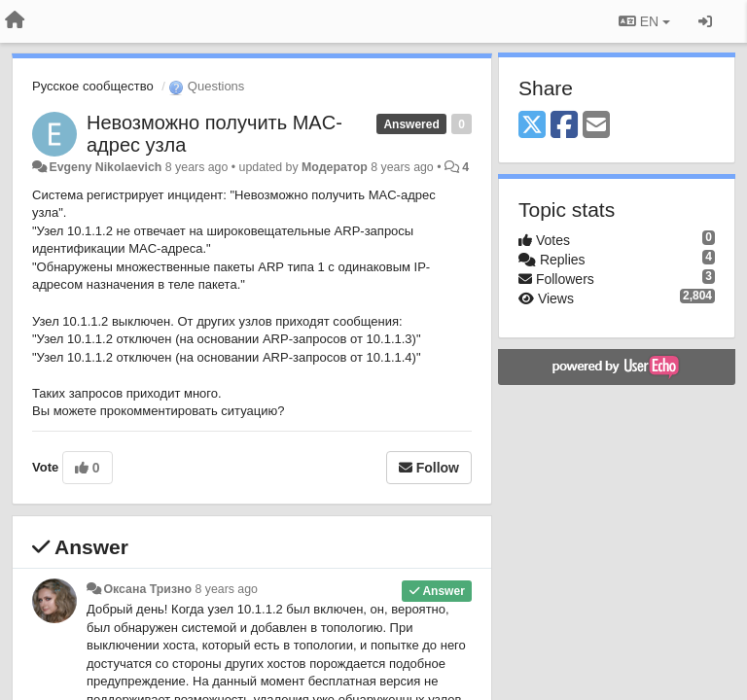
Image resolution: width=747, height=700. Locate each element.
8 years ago (226, 589)
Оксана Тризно (147, 589)
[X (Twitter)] (532, 126)
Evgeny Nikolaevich (105, 167)
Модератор (335, 167)
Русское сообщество (93, 86)
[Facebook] (564, 126)
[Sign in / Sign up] (705, 21)
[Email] (596, 126)
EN (644, 21)
